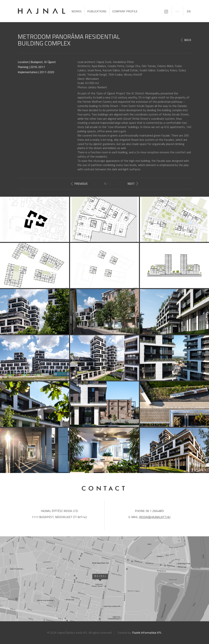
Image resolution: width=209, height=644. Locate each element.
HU (177, 11)
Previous (81, 184)
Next (131, 184)
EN (189, 11)
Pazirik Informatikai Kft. (147, 633)
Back (188, 40)
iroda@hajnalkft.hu (155, 517)
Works (77, 11)
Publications (97, 11)
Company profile (125, 11)
